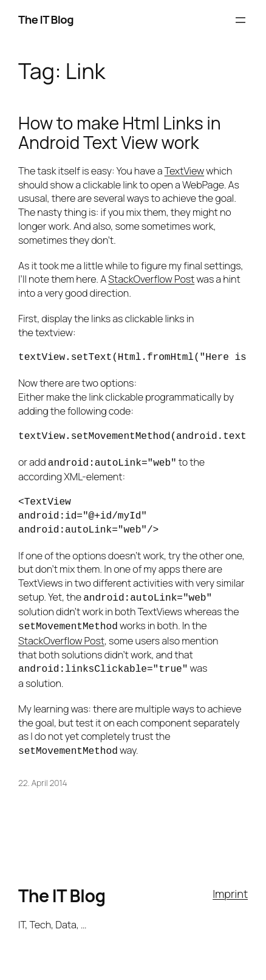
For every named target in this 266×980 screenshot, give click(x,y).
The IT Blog (46, 19)
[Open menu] (240, 20)
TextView (184, 171)
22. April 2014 (43, 777)
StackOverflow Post (151, 279)
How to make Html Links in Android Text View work (120, 133)
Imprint (230, 888)
